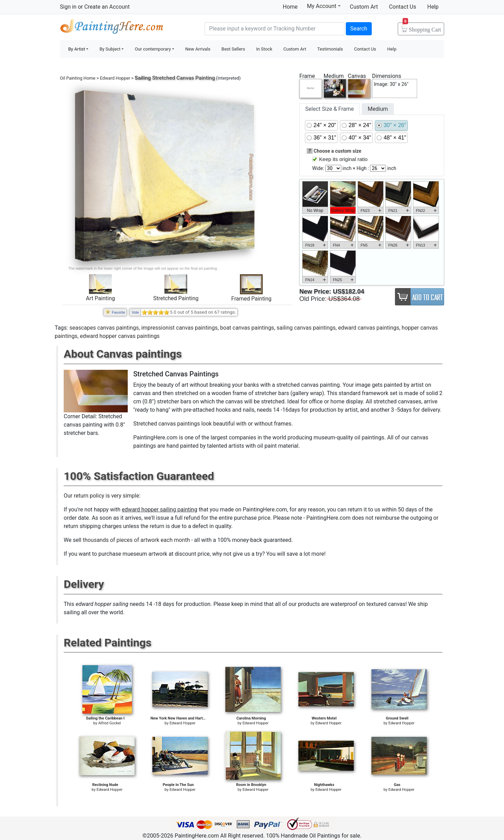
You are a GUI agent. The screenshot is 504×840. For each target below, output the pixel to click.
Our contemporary (153, 49)
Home (290, 7)
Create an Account (107, 7)
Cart (422, 27)
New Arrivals (198, 49)
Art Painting (100, 298)
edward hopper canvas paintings (120, 336)
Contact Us (403, 7)
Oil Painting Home (78, 78)
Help (433, 7)
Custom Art (364, 7)
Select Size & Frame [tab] (330, 109)
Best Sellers (233, 49)
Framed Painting (251, 299)
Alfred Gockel (110, 723)
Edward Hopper (115, 78)
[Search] (274, 29)
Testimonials (330, 49)
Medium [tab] (378, 109)
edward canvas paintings (369, 328)
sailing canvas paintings (306, 328)
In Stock (264, 49)
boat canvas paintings (247, 328)
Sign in (68, 7)
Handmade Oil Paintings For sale (112, 28)
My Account (324, 6)
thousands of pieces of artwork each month (136, 540)
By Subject (110, 49)
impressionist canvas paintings (179, 328)
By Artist (77, 49)
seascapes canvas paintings (104, 328)
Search (359, 29)
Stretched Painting (176, 298)
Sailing (143, 78)
